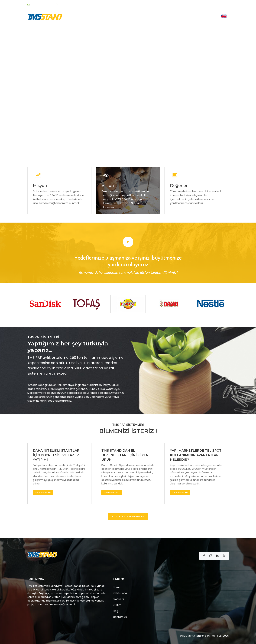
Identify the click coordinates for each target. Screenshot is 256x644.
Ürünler (164, 17)
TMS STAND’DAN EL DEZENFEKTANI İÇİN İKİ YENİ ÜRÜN (125, 455)
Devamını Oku (43, 492)
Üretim (180, 17)
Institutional (142, 17)
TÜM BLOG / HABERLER (128, 516)
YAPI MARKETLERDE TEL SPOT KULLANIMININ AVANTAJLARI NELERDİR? (196, 455)
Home (123, 17)
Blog (192, 17)
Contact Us (208, 17)
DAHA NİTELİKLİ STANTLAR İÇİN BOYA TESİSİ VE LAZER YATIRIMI (56, 455)
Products (118, 599)
